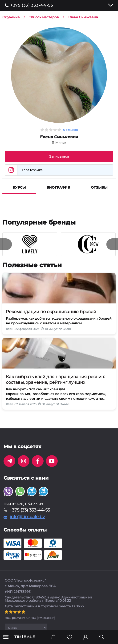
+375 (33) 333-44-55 (32, 5)
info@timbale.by (27, 517)
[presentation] (6, 244)
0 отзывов (70, 130)
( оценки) (30, 618)
